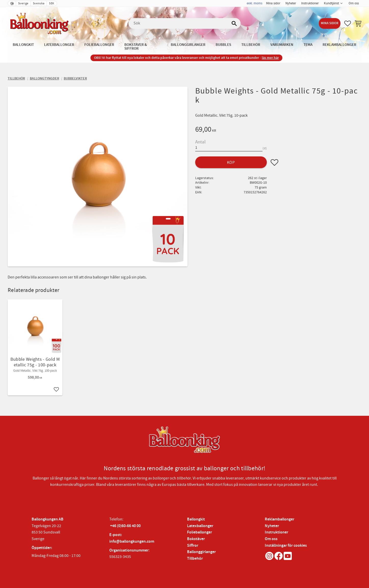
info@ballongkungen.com (132, 542)
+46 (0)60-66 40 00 (125, 526)
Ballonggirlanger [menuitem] (188, 45)
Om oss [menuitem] (354, 3)
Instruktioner (276, 532)
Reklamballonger (280, 519)
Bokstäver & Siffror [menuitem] (136, 47)
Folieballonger (200, 532)
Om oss (271, 539)
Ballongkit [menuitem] (23, 45)
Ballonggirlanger (201, 552)
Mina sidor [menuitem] (273, 3)
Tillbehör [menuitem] (251, 45)
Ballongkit (196, 519)
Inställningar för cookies (286, 546)
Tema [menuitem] (308, 45)
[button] (348, 23)
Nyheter (272, 526)
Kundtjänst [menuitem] (331, 3)
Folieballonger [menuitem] (99, 45)
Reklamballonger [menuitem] (339, 45)
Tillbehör (195, 559)
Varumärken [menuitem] (282, 45)
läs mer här (270, 58)
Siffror (193, 546)
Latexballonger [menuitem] (59, 45)
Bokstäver (196, 539)
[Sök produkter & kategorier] (184, 23)
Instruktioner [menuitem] (310, 3)
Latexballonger (200, 526)
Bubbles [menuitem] (223, 45)
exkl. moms (254, 3)
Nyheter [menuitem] (291, 3)
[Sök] (234, 23)
